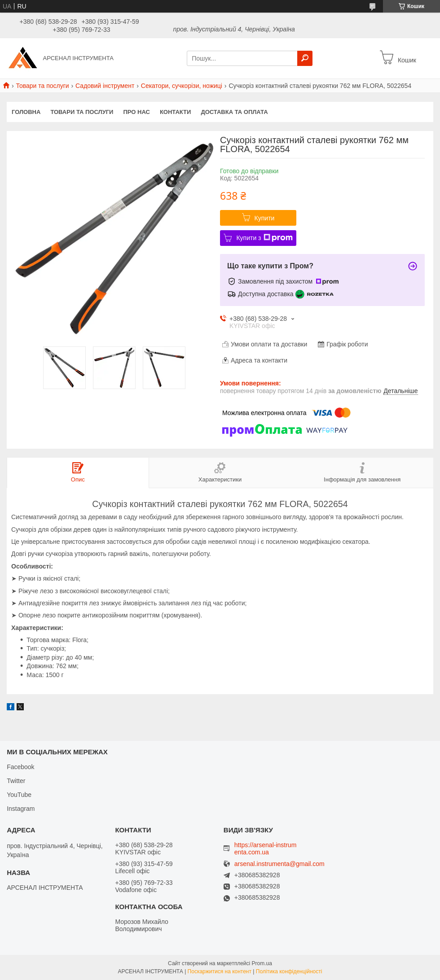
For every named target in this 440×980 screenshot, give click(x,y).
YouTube (19, 795)
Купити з (264, 238)
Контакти (176, 112)
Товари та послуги (42, 86)
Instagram (21, 809)
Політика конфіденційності (289, 971)
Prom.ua (262, 963)
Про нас (136, 112)
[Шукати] (305, 58)
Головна (26, 112)
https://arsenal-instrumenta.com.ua (266, 849)
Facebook (20, 767)
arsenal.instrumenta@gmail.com (279, 864)
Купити (265, 218)
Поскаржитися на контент (220, 971)
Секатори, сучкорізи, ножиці (182, 86)
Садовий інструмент (105, 86)
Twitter (16, 781)
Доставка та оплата (234, 112)
